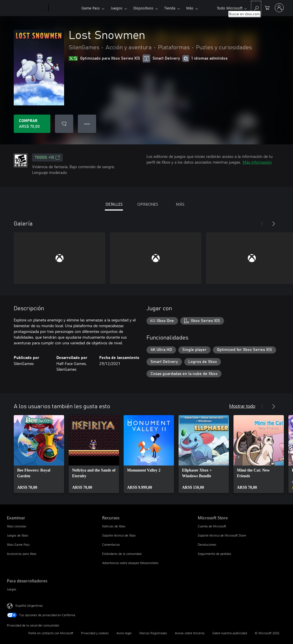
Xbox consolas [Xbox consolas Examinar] (17, 526)
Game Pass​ (91, 8)
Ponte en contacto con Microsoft (51, 633)
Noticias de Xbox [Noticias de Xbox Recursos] (114, 526)
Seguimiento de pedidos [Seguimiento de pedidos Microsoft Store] (214, 554)
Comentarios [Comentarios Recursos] (111, 544)
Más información (257, 162)
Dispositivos (143, 8)
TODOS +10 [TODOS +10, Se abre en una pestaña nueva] (47, 158)
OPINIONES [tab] (148, 204)
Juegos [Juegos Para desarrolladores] (12, 589)
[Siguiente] (274, 224)
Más (190, 8)
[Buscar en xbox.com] (256, 7)
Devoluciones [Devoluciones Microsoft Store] (207, 544)
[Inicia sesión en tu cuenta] (279, 8)
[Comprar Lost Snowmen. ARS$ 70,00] (32, 124)
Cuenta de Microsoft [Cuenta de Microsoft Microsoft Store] (212, 526)
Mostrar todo (242, 406)
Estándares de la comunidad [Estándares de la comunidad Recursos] (122, 554)
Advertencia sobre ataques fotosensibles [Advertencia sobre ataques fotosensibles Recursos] (130, 563)
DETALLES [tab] (114, 204)
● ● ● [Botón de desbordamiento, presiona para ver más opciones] (87, 124)
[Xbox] (64, 8)
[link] (39, 454)
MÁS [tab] (180, 204)
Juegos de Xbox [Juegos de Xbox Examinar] (17, 535)
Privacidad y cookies (95, 633)
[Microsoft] (26, 8)
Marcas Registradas (153, 633)
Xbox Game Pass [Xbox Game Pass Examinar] (18, 544)
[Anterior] (262, 224)
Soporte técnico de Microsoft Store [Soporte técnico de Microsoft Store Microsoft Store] (222, 535)
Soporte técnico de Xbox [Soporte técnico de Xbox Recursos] (119, 535)
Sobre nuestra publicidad (230, 633)
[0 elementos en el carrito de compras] (267, 7)
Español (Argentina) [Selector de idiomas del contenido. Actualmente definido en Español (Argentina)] (29, 605)
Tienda (170, 8)
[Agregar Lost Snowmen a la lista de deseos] (64, 124)
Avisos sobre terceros (190, 633)
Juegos (117, 8)
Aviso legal (124, 633)
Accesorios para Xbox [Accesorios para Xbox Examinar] (22, 554)
